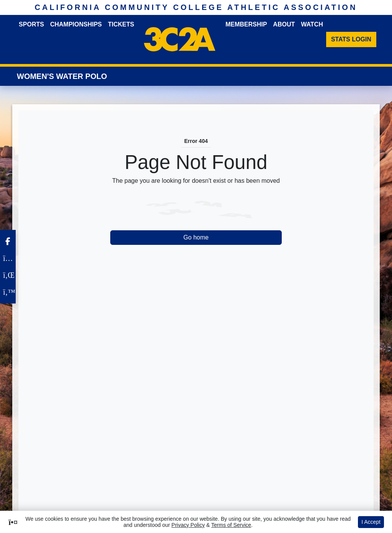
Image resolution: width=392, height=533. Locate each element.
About (284, 24)
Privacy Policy (188, 525)
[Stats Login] (351, 39)
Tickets (121, 24)
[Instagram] (8, 258)
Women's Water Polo (62, 76)
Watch (312, 24)
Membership (246, 24)
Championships (76, 24)
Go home (196, 237)
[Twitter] (8, 292)
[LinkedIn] (8, 275)
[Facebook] (8, 241)
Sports (31, 24)
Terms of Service (231, 525)
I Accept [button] (371, 522)
